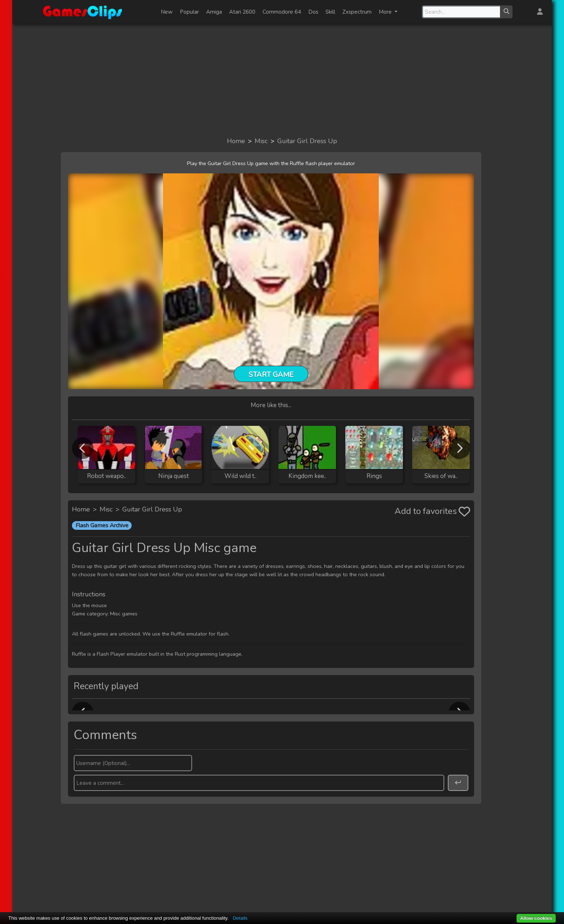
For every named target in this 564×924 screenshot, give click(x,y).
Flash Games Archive (102, 525)
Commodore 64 (282, 12)
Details (240, 918)
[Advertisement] (282, 80)
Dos (313, 12)
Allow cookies (536, 918)
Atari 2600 (242, 12)
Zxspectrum (357, 12)
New (167, 12)
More (386, 12)
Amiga (214, 12)
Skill (330, 12)
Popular (189, 12)
